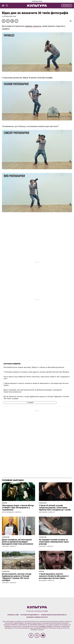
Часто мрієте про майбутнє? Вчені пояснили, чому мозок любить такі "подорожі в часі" (37, 378)
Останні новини (12, 364)
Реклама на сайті (13, 615)
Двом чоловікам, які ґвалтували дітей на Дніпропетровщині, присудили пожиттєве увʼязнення (33, 391)
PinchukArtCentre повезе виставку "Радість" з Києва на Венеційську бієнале (34, 367)
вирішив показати (33, 26)
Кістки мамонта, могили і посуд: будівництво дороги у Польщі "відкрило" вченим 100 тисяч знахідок (36, 397)
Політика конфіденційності (30, 615)
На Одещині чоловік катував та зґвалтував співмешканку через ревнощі (54, 542)
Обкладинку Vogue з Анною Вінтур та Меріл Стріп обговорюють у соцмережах (18, 508)
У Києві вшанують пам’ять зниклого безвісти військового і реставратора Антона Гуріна (36, 384)
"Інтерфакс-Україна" (45, 626)
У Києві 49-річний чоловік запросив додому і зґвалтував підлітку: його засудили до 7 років (55, 508)
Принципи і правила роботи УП (37, 617)
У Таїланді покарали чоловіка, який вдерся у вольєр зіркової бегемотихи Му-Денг (37, 372)
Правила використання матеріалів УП (54, 615)
